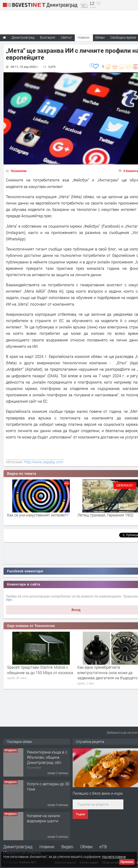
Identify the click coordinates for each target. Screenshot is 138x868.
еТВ (103, 847)
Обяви (86, 847)
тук (9, 600)
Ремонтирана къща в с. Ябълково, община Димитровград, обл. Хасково (47, 760)
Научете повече (114, 857)
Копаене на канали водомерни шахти (44, 818)
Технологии (19, 171)
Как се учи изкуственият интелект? (38, 515)
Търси (80, 814)
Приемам (127, 862)
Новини (84, 37)
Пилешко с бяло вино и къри (98, 793)
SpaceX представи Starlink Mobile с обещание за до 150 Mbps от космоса (40, 670)
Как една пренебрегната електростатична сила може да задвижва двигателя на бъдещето (107, 672)
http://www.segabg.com (43, 462)
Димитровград (18, 847)
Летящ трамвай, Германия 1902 (105, 515)
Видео (67, 847)
